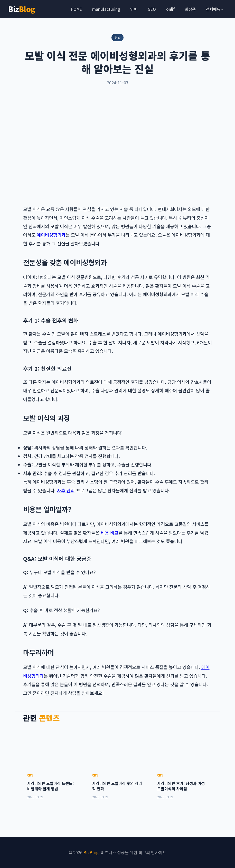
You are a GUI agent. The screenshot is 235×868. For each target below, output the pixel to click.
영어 (134, 9)
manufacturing (106, 9)
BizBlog (91, 852)
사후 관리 (66, 490)
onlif (170, 9)
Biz (22, 9)
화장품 (190, 9)
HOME (76, 9)
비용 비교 (110, 533)
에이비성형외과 (51, 235)
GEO (152, 9)
